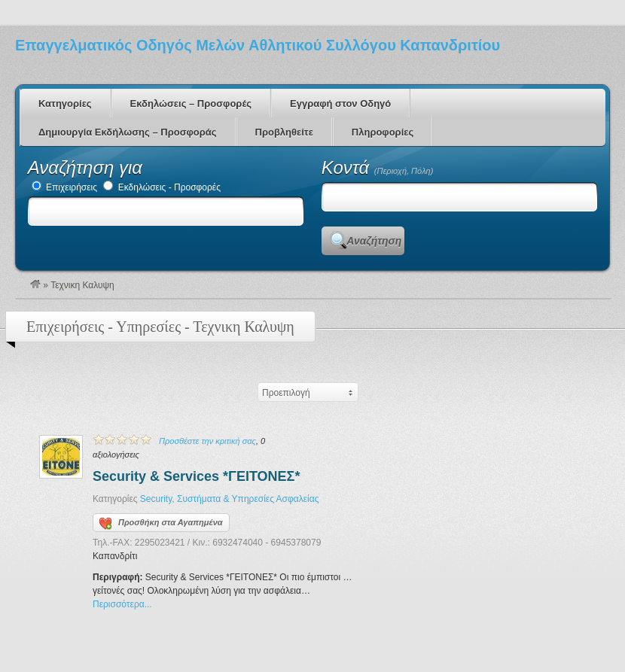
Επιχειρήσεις (64, 187)
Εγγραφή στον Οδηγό (340, 103)
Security (156, 499)
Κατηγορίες (65, 103)
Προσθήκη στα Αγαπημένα (161, 524)
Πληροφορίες (383, 132)
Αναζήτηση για (85, 167)
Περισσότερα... (122, 604)
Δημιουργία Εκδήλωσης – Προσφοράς (128, 132)
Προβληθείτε (284, 132)
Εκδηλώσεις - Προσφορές (162, 187)
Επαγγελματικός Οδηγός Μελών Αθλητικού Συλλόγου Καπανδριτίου (258, 45)
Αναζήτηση (374, 241)
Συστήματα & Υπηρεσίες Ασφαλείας (248, 499)
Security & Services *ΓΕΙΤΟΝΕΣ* (196, 476)
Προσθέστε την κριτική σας (207, 441)
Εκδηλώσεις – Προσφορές (191, 103)
